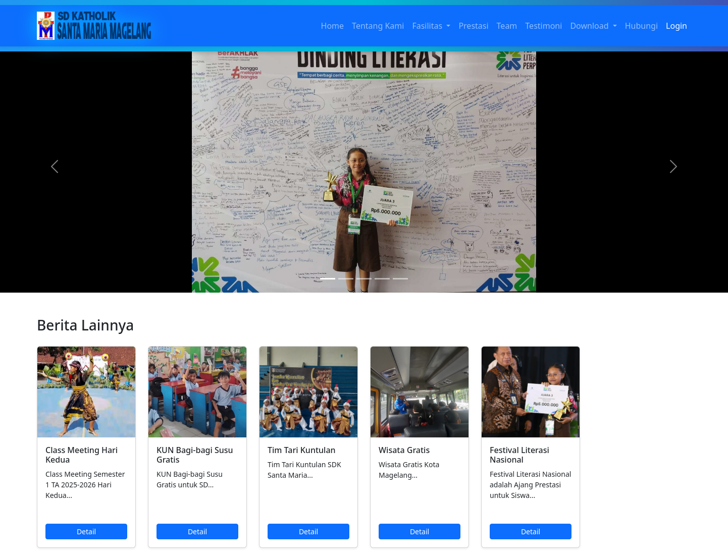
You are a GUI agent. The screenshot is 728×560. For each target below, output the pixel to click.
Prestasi (473, 26)
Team (507, 26)
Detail (86, 531)
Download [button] (590, 26)
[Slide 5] (400, 279)
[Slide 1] (328, 279)
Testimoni (543, 26)
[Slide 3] (364, 279)
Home (333, 26)
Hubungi (641, 26)
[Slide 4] (382, 279)
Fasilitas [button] (428, 26)
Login (677, 26)
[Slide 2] (346, 279)
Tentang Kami (378, 26)
